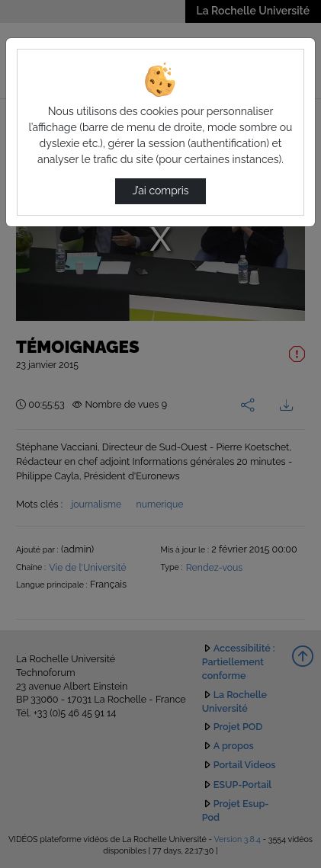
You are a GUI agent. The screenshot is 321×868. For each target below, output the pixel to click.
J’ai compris (160, 191)
